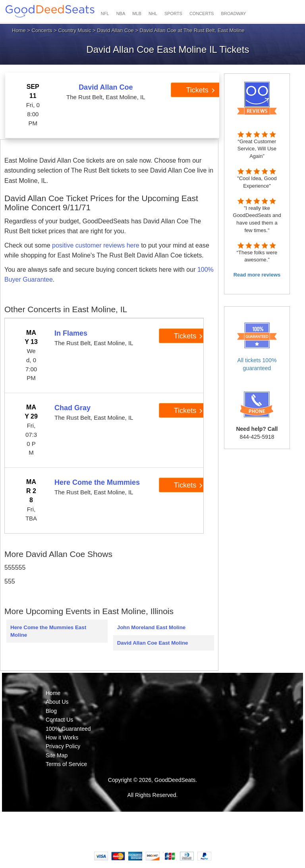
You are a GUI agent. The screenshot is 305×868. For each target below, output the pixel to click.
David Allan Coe (115, 30)
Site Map (57, 755)
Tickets (200, 90)
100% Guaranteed (68, 729)
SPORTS (173, 13)
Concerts (42, 30)
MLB (137, 13)
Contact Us (59, 720)
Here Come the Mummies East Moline (48, 631)
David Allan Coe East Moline (153, 643)
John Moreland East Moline (152, 627)
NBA (121, 13)
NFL (105, 13)
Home (19, 30)
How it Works (62, 737)
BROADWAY (233, 13)
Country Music (74, 30)
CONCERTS (202, 13)
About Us (57, 702)
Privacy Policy (63, 746)
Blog (51, 711)
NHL (153, 13)
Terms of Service (66, 764)
